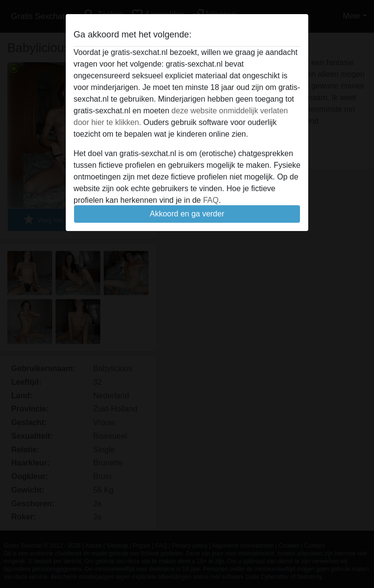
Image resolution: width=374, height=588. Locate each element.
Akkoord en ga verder (187, 214)
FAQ (211, 200)
